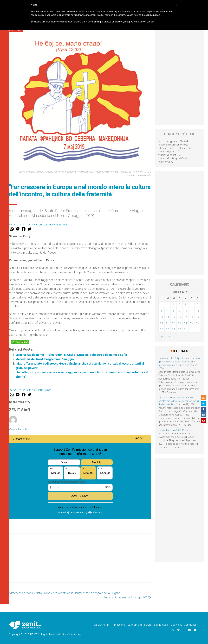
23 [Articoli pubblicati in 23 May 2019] (180, 323)
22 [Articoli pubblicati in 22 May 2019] (174, 323)
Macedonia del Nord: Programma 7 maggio (45, 359)
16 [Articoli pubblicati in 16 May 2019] (180, 317)
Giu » (167, 337)
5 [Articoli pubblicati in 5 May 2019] (198, 305)
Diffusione (120, 625)
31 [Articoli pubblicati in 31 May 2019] (186, 329)
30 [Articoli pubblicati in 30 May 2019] (180, 329)
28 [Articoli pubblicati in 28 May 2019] (168, 329)
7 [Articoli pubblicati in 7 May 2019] (168, 311)
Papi (59, 225)
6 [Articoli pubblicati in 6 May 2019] (162, 311)
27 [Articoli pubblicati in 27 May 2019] (162, 329)
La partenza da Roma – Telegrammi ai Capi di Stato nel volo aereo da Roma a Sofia (71, 355)
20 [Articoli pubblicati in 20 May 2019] (162, 323)
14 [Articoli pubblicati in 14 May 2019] (168, 317)
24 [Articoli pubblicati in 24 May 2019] (186, 323)
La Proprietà (135, 625)
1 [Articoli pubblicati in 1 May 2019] (174, 305)
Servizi (148, 625)
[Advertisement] (80, 561)
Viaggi (66, 225)
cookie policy (153, 15)
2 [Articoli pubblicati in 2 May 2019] (180, 305)
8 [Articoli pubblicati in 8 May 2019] (174, 311)
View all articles (19, 429)
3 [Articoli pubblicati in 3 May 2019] (186, 305)
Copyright (176, 625)
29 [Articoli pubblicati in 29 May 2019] (174, 329)
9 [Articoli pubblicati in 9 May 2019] (180, 311)
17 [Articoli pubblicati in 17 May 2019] (186, 317)
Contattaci (190, 625)
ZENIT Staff (46, 225)
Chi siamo (99, 625)
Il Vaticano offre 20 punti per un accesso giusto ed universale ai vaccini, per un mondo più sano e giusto (179, 362)
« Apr (161, 337)
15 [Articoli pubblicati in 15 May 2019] (174, 317)
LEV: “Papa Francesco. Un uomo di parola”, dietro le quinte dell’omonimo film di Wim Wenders (179, 401)
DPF (110, 625)
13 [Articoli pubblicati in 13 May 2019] (162, 317)
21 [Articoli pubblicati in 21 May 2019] (168, 323)
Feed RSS (181, 351)
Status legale (161, 625)
